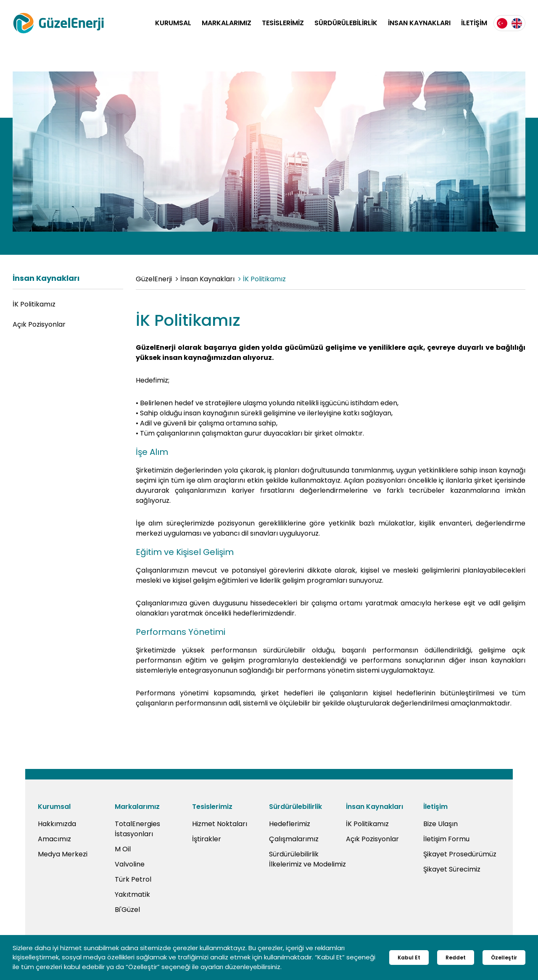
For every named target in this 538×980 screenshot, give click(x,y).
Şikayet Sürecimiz (452, 869)
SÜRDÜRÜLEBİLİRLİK (346, 23)
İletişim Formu (446, 839)
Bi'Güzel (127, 910)
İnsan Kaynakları (207, 279)
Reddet (456, 958)
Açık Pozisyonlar (39, 324)
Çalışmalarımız (294, 839)
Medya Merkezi (63, 854)
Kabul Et (409, 958)
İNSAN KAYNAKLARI (419, 23)
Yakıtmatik (132, 894)
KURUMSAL (173, 23)
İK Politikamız (34, 304)
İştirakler (207, 839)
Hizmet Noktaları (220, 824)
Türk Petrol (133, 879)
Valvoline (130, 864)
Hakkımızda (57, 824)
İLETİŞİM (474, 23)
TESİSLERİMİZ (283, 23)
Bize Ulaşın (440, 824)
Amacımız (54, 839)
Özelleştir (504, 958)
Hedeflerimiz (290, 824)
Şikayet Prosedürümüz (460, 854)
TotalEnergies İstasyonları (137, 829)
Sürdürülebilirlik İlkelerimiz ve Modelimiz (307, 859)
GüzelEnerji (154, 279)
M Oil (123, 849)
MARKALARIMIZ (227, 23)
